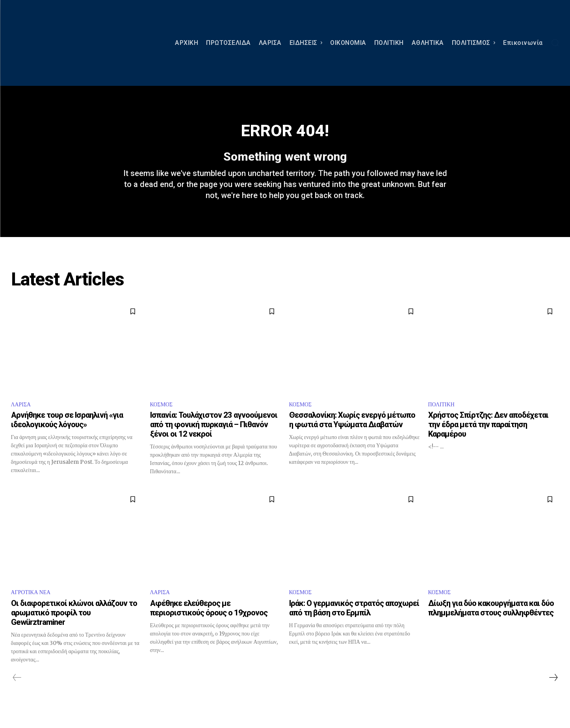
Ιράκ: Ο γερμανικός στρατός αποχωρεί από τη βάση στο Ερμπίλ (354, 621)
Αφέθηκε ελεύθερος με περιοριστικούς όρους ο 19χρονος (209, 621)
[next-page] (553, 691)
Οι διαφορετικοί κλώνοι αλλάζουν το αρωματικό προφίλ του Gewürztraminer (74, 626)
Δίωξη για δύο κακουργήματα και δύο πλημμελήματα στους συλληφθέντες (491, 621)
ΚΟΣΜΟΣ (163, 416)
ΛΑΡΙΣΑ (22, 416)
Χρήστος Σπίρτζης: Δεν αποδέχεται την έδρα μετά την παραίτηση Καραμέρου (488, 437)
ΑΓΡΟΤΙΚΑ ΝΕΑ (34, 605)
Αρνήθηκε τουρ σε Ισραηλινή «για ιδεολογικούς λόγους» (67, 432)
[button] (555, 43)
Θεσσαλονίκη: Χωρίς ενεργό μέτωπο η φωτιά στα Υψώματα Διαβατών (352, 432)
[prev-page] (17, 691)
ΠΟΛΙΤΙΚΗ (443, 416)
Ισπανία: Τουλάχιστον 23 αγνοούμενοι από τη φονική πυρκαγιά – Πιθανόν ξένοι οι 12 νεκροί (214, 437)
